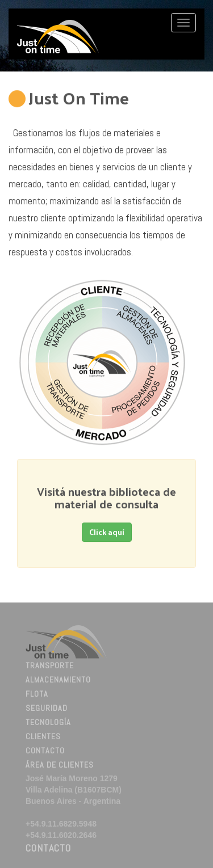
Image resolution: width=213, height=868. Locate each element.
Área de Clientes (60, 766)
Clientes (43, 738)
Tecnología (48, 723)
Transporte (50, 667)
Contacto (45, 752)
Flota (37, 695)
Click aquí (107, 532)
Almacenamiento (58, 681)
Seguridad (47, 709)
